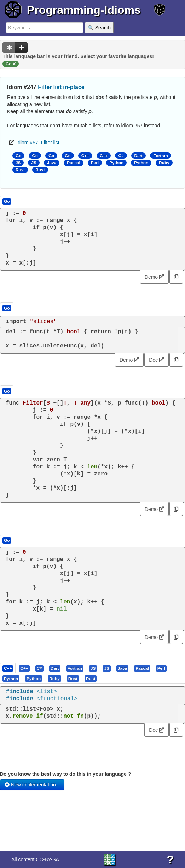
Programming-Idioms (84, 10)
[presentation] (8, 668)
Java (52, 163)
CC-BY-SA (47, 859)
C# (121, 156)
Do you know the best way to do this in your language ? (65, 774)
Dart (139, 156)
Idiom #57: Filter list (38, 143)
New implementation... (32, 785)
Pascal (74, 163)
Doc (157, 360)
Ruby (164, 163)
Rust (20, 170)
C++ (85, 156)
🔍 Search (99, 28)
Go (18, 156)
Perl (95, 163)
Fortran (160, 156)
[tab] (8, 668)
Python (116, 163)
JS (18, 163)
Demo (154, 277)
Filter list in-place (61, 87)
